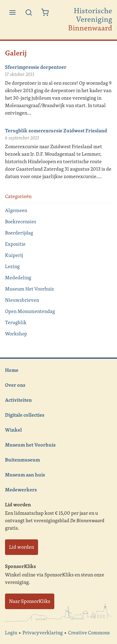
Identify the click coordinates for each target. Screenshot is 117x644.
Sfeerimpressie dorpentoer (36, 67)
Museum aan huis (25, 475)
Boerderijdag (19, 233)
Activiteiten (18, 400)
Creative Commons (89, 633)
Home (12, 370)
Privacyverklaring (43, 633)
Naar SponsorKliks (30, 601)
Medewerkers (21, 490)
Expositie (15, 244)
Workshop (16, 334)
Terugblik (16, 322)
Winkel (13, 430)
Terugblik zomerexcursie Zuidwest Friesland (56, 130)
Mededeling (18, 278)
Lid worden (22, 547)
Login (11, 633)
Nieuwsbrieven (22, 300)
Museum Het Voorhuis (29, 289)
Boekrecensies (21, 222)
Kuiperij (14, 255)
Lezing (12, 266)
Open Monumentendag (30, 311)
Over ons (15, 385)
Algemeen (16, 210)
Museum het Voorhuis (30, 445)
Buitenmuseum (22, 460)
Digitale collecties (25, 415)
